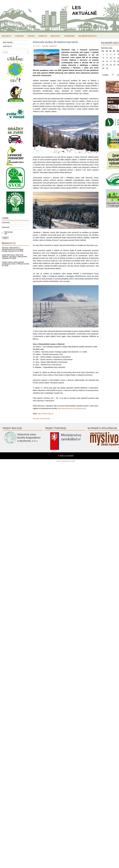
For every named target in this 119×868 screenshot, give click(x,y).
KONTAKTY (7, 46)
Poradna (19, 36)
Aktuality (7, 36)
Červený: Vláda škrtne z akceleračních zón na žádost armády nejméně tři (13, 249)
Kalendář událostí (87, 36)
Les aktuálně (69, 456)
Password (6, 227)
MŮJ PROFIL (8, 43)
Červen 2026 (107, 48)
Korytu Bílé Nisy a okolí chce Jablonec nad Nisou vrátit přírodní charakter (14, 257)
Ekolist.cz (10, 243)
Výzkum (31, 36)
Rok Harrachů (45, 419)
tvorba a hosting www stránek (66, 461)
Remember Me (8, 233)
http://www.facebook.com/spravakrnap (72, 408)
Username (6, 222)
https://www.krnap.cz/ (46, 414)
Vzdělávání (69, 36)
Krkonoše (36, 419)
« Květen (105, 75)
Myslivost (55, 36)
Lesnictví (43, 36)
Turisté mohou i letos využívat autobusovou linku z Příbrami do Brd (15, 263)
